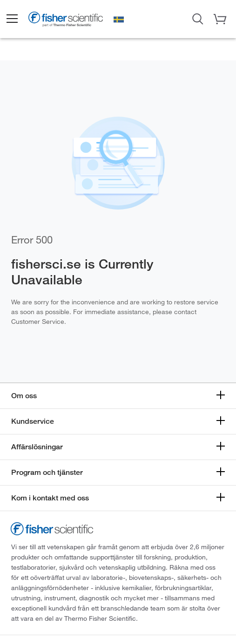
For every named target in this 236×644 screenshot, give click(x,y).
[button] (12, 19)
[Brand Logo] (66, 20)
